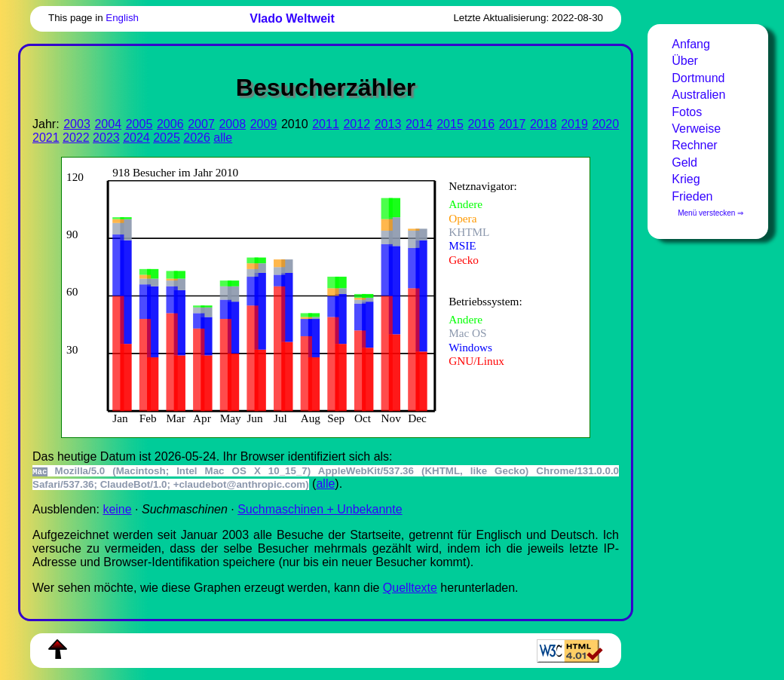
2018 (544, 124)
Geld (684, 162)
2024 (136, 138)
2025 (167, 138)
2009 (264, 124)
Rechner (694, 145)
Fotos (687, 112)
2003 (77, 124)
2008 (232, 124)
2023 (106, 138)
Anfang (691, 44)
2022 (76, 138)
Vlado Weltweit (292, 18)
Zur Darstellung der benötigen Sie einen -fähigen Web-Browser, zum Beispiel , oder (315, 296)
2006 (170, 124)
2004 (108, 124)
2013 (388, 124)
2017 (513, 124)
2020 (605, 124)
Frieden (692, 196)
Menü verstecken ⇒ (710, 213)
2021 (46, 138)
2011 (326, 124)
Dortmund (698, 78)
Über (685, 61)
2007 (201, 124)
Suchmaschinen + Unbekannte (320, 509)
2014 (419, 124)
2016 (481, 124)
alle (223, 138)
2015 (450, 124)
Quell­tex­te (410, 588)
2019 (574, 124)
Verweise (696, 129)
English (122, 18)
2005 (139, 124)
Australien (698, 95)
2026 (197, 138)
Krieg (686, 179)
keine (117, 509)
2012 (357, 124)
